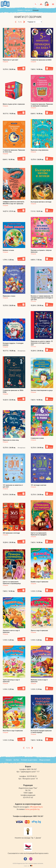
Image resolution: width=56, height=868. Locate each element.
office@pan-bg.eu (36, 807)
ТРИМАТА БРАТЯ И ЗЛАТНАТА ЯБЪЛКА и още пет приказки (14, 203)
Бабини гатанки (8, 250)
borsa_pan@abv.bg (32, 809)
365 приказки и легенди (11, 533)
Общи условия (45, 760)
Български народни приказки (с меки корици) (41, 732)
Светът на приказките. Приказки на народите (39, 534)
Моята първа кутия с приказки (14, 104)
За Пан (16, 760)
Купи (20, 69)
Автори (28, 10)
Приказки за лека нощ (11, 440)
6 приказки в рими (37, 438)
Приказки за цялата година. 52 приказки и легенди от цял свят (42, 343)
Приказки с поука (9, 296)
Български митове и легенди (41, 202)
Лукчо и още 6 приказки (39, 631)
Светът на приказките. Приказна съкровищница (12, 583)
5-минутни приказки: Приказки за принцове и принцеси (42, 105)
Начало (20, 10)
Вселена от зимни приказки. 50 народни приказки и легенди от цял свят (42, 298)
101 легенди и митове (39, 485)
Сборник (5, 62)
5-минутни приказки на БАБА (41, 60)
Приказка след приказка (40, 150)
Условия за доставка (29, 760)
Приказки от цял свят (10, 60)
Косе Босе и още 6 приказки (13, 731)
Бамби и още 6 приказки (39, 582)
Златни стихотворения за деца (42, 390)
